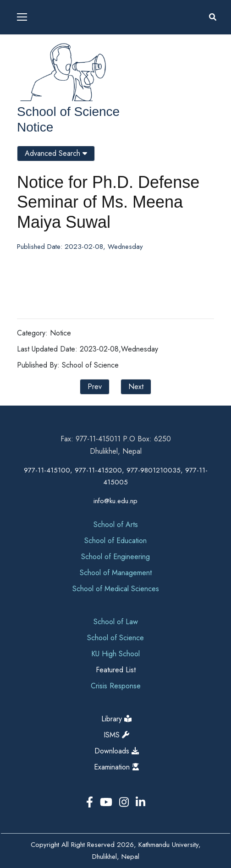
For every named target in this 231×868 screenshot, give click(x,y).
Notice (35, 127)
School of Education (115, 541)
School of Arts (116, 525)
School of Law (116, 622)
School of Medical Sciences (116, 589)
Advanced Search (56, 153)
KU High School (115, 654)
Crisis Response (116, 686)
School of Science (68, 112)
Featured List (116, 670)
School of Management (116, 573)
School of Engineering (115, 557)
